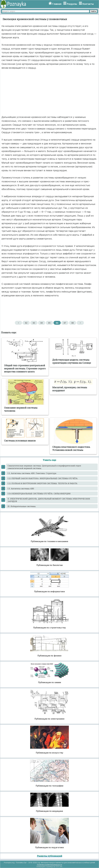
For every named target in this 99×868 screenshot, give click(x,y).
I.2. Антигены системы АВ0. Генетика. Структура (32, 473)
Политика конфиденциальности (49, 865)
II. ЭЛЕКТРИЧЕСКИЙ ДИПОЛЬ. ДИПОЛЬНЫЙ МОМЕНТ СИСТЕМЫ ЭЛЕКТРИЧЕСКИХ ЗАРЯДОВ (49, 500)
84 (42, 323)
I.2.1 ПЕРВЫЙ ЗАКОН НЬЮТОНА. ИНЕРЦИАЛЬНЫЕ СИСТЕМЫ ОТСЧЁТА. (43, 478)
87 (65, 323)
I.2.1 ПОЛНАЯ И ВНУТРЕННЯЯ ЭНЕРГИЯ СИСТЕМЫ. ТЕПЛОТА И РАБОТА (42, 483)
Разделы (72, 4)
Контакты (88, 4)
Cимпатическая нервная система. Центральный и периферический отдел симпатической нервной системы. (44, 467)
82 (26, 323)
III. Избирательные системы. (22, 506)
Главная (57, 4)
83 (34, 323)
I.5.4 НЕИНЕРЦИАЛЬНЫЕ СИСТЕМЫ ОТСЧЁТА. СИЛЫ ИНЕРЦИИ (39, 494)
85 (49, 323)
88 (73, 323)
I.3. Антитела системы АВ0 (21, 489)
